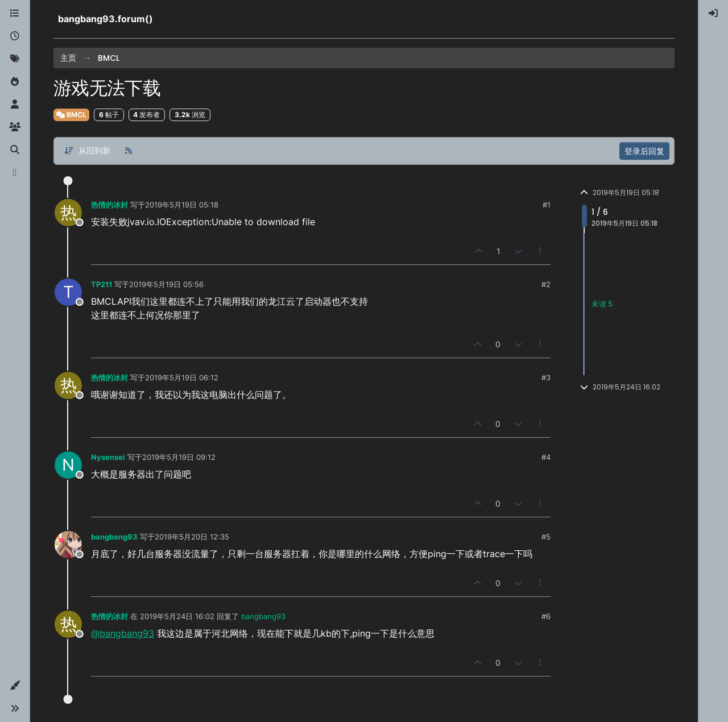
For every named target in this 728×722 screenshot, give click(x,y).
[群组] (15, 127)
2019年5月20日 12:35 (192, 537)
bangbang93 (114, 537)
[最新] (15, 36)
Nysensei (108, 457)
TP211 (102, 284)
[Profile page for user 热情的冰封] (68, 213)
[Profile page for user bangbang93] (68, 545)
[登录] (713, 14)
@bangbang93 (123, 633)
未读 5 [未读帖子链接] (602, 304)
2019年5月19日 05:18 (182, 205)
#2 (546, 284)
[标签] (15, 59)
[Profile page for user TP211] (68, 292)
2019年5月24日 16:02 (177, 616)
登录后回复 (644, 151)
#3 (546, 377)
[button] (15, 686)
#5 (546, 537)
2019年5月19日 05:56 (166, 284)
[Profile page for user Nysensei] (68, 465)
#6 (546, 616)
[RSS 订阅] (129, 151)
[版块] (15, 14)
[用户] (15, 105)
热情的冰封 (109, 205)
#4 (546, 457)
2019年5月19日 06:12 (182, 377)
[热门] (15, 82)
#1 (547, 205)
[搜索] (15, 150)
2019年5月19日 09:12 (179, 457)
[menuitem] (713, 14)
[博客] (15, 173)
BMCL (71, 115)
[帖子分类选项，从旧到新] (87, 151)
